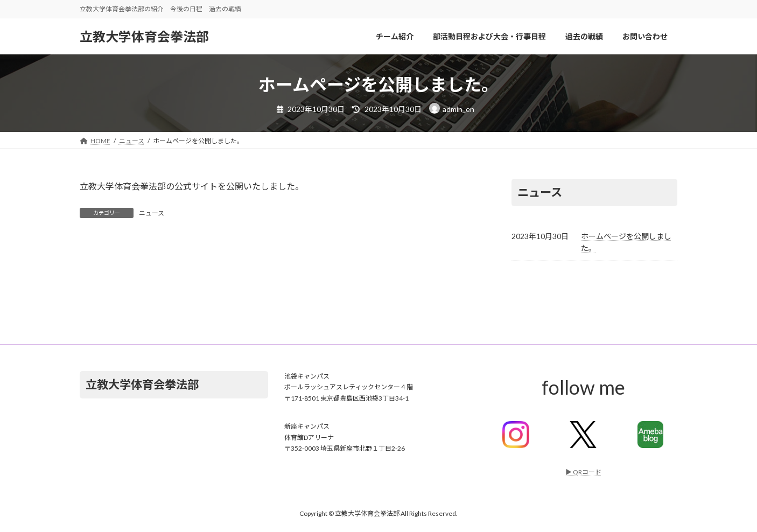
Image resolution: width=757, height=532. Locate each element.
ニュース (152, 213)
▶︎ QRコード (583, 472)
